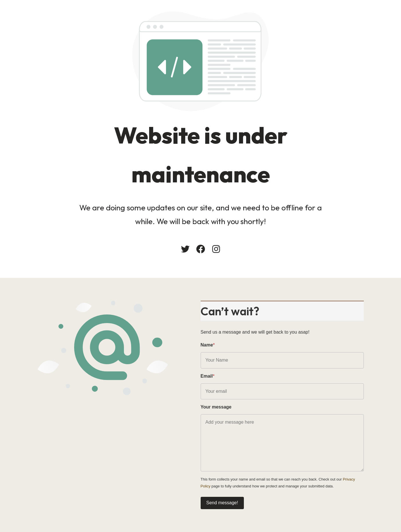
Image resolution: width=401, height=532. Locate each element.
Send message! (222, 503)
